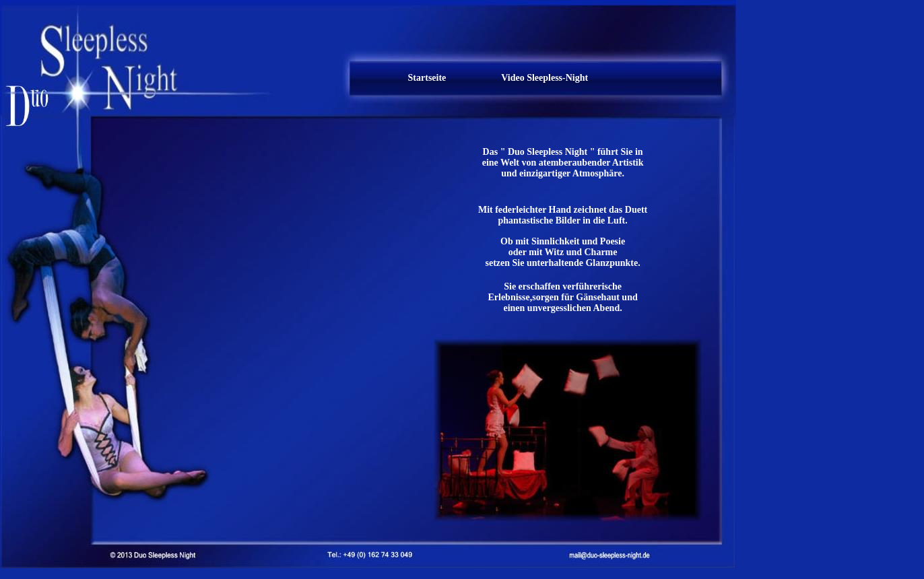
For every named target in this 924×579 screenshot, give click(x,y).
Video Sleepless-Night (544, 78)
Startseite (427, 78)
